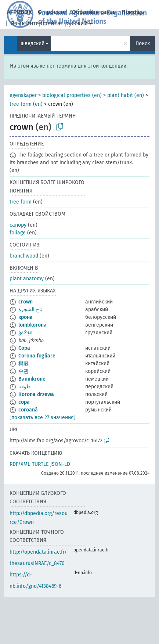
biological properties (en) (72, 95)
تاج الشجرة (30, 310)
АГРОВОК (19, 12)
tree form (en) (26, 104)
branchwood (24, 256)
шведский (32, 44)
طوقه (24, 387)
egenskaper (23, 95)
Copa (24, 348)
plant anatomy (27, 279)
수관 (24, 371)
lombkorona (32, 325)
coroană (28, 410)
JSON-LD (60, 464)
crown (26, 302)
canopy (18, 225)
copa (24, 402)
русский (76, 23)
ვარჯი (25, 333)
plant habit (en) (126, 95)
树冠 (24, 364)
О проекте (52, 12)
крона (26, 317)
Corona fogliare (37, 356)
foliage (18, 233)
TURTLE (40, 464)
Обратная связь (94, 12)
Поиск (143, 44)
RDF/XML (20, 464)
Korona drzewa (36, 394)
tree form (21, 202)
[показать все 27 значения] (43, 418)
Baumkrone (32, 379)
